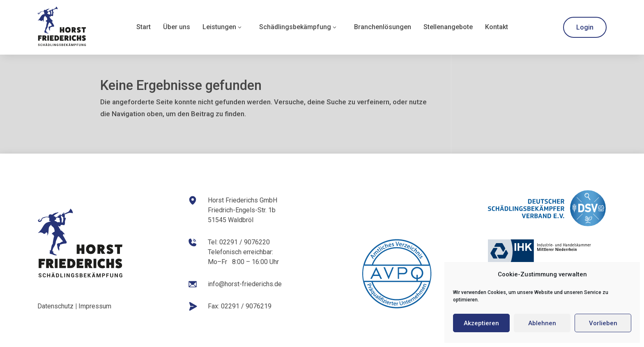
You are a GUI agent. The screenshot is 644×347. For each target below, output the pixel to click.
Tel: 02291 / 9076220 (239, 242)
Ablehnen (542, 323)
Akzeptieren (481, 323)
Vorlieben (603, 323)
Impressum (95, 306)
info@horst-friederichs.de (245, 284)
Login (585, 27)
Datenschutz (55, 306)
